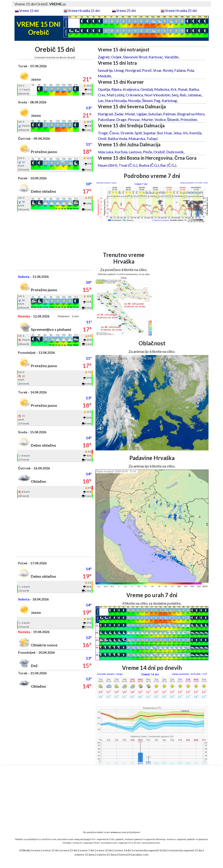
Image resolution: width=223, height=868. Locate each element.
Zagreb (104, 57)
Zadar (119, 114)
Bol (160, 133)
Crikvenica (134, 95)
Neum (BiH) (108, 165)
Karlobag (169, 100)
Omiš (102, 138)
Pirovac (134, 119)
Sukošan (155, 114)
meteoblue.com (109, 843)
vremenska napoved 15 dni (186, 850)
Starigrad (105, 114)
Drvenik (127, 133)
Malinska (162, 89)
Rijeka (116, 89)
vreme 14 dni (123, 850)
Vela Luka (106, 152)
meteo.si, (172, 839)
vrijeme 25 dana (106, 855)
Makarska (137, 138)
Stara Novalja (116, 100)
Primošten (189, 119)
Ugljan (142, 114)
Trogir (103, 133)
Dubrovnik (175, 152)
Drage (121, 119)
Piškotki (25, 850)
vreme (36, 850)
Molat (130, 114)
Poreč (147, 70)
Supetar (150, 133)
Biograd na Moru (191, 114)
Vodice (160, 119)
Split (138, 133)
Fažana (180, 70)
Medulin (104, 76)
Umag (119, 70)
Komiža (195, 133)
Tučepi (152, 138)
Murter (147, 119)
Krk (174, 89)
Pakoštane (106, 119)
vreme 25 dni (69, 850)
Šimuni (147, 100)
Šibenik (173, 119)
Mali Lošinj (115, 95)
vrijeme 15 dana (84, 855)
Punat (183, 89)
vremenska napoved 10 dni (150, 850)
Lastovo (135, 152)
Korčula (121, 152)
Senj (175, 95)
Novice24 (124, 855)
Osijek (116, 57)
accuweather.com (151, 843)
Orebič (159, 152)
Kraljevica (131, 89)
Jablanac (195, 95)
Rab (183, 95)
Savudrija (105, 70)
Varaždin (172, 57)
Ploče (148, 152)
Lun (101, 100)
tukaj (124, 278)
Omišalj (147, 89)
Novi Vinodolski (157, 95)
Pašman (169, 114)
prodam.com (141, 855)
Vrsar (157, 70)
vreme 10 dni (104, 850)
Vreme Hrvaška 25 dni (181, 11)
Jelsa (177, 133)
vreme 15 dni (51, 850)
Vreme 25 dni (126, 11)
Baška (194, 89)
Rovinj (168, 70)
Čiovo (114, 133)
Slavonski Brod (135, 57)
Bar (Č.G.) (168, 165)
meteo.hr (77, 843)
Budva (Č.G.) (149, 165)
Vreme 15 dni (29, 11)
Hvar (168, 133)
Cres (102, 95)
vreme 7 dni (87, 850)
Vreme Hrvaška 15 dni (84, 11)
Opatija (104, 89)
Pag (157, 100)
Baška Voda (117, 138)
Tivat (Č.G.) (128, 165)
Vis (185, 133)
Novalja (134, 100)
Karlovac (156, 57)
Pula (190, 70)
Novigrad (133, 70)
